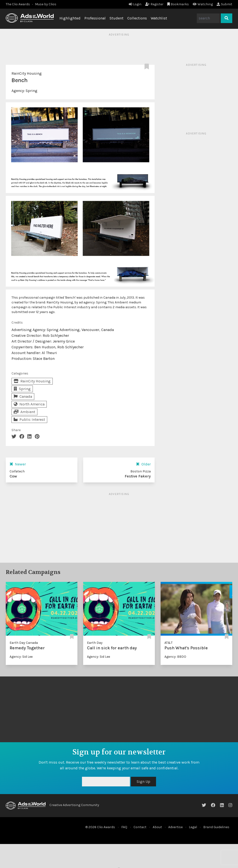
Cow (13, 476)
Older (143, 464)
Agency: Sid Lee (21, 657)
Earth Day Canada (24, 643)
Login (135, 4)
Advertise (175, 827)
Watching (203, 4)
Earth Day (95, 643)
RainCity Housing (27, 73)
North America (29, 404)
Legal (193, 827)
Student (116, 18)
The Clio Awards (18, 4)
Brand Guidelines (216, 827)
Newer (18, 464)
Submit (224, 4)
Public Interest (29, 419)
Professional (95, 18)
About (157, 827)
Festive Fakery (138, 476)
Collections (137, 18)
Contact (140, 827)
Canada (23, 396)
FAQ (124, 827)
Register (154, 4)
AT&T (168, 643)
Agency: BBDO (175, 657)
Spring (32, 91)
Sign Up (143, 781)
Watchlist (159, 18)
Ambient (24, 412)
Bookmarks (178, 4)
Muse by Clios (46, 4)
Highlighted (70, 18)
